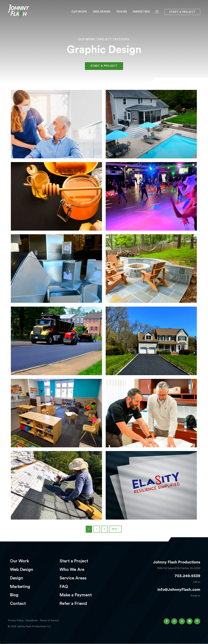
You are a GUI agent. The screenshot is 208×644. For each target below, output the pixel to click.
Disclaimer (32, 620)
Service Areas (73, 578)
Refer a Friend (73, 603)
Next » (115, 529)
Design (122, 12)
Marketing (141, 12)
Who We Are (72, 570)
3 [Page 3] (104, 529)
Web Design (102, 12)
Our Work (79, 12)
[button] (167, 621)
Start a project (182, 12)
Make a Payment (76, 595)
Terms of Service (49, 620)
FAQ (64, 587)
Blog (14, 595)
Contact (18, 603)
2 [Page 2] (97, 529)
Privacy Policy (16, 620)
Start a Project (74, 561)
